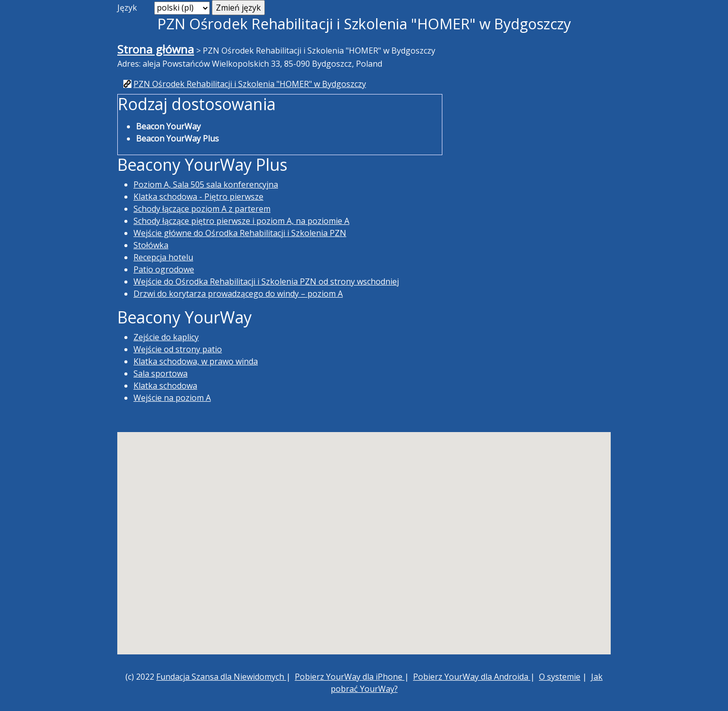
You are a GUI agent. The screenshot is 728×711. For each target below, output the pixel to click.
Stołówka (151, 245)
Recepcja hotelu (163, 257)
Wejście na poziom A (172, 398)
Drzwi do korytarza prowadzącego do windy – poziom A (238, 294)
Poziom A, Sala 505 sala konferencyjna (206, 184)
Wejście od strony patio (178, 349)
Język (127, 8)
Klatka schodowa (165, 386)
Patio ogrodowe (164, 269)
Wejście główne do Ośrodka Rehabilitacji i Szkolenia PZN (240, 233)
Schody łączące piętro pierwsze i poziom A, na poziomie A (241, 221)
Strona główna (156, 49)
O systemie (560, 677)
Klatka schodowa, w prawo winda (196, 361)
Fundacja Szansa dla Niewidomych (221, 677)
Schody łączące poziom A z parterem (202, 209)
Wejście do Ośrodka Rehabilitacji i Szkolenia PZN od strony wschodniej (266, 281)
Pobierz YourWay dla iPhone (350, 677)
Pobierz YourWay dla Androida (472, 677)
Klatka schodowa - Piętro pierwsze (198, 197)
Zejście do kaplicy (166, 337)
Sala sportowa (161, 373)
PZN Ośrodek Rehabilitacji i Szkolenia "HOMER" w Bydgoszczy (250, 84)
